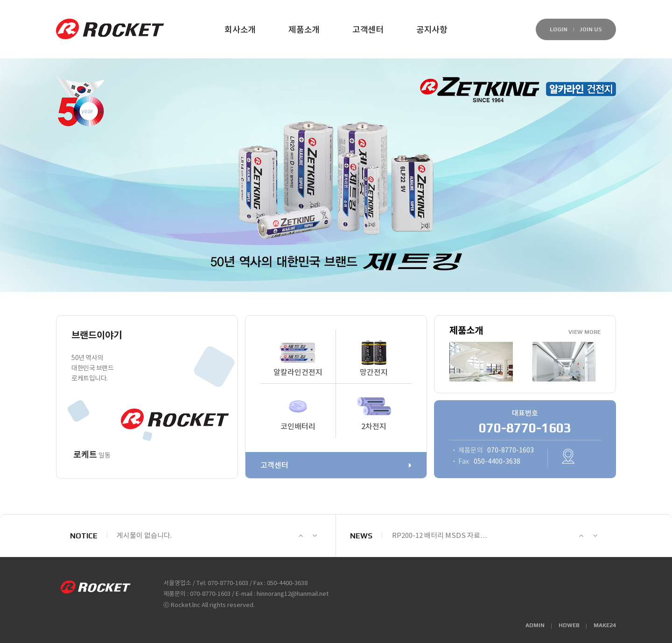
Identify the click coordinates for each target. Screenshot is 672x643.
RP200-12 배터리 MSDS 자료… (440, 536)
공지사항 (432, 30)
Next (315, 536)
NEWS (361, 536)
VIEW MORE (584, 332)
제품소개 (304, 30)
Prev (301, 536)
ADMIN (535, 625)
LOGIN (559, 29)
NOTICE (84, 536)
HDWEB (569, 625)
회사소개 (240, 30)
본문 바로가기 (0, 17)
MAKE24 (605, 625)
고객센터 (368, 30)
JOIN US (591, 29)
